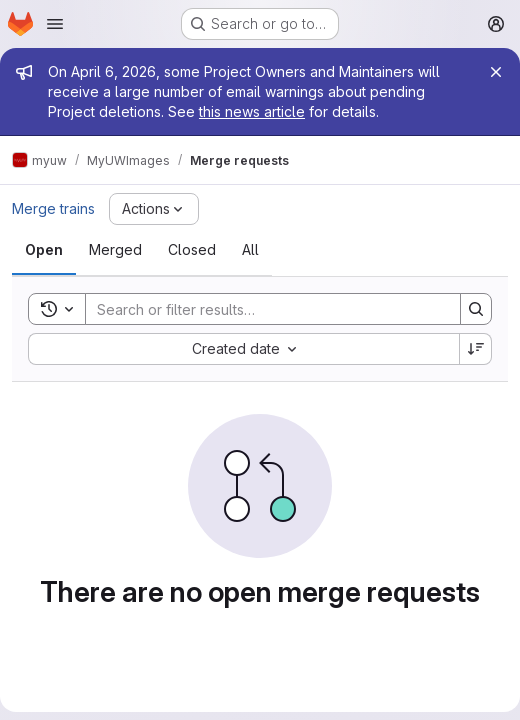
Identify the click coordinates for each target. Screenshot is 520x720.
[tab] (44, 250)
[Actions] (154, 209)
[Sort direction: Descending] (476, 349)
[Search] (263, 309)
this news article (252, 111)
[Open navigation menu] (55, 24)
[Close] (496, 72)
